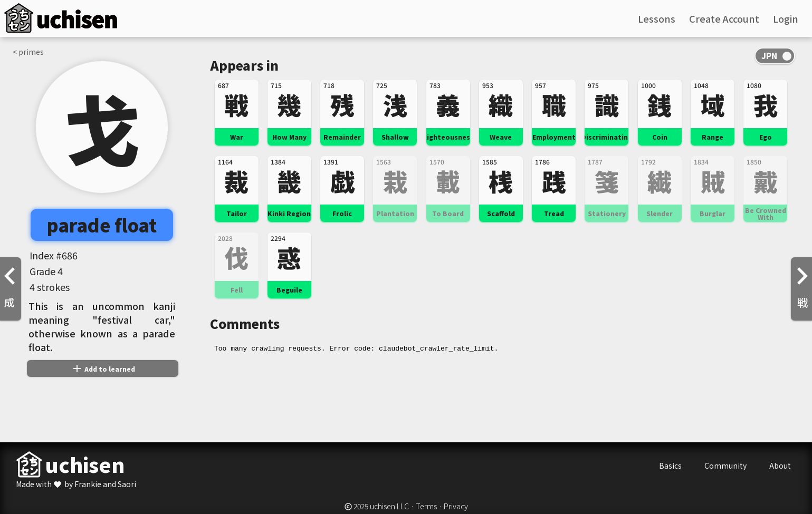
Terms (426, 506)
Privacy (456, 506)
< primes (28, 52)
